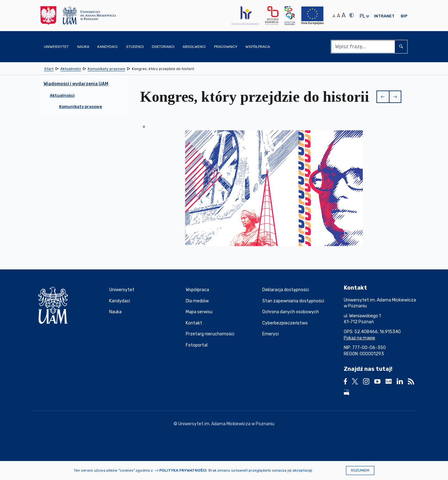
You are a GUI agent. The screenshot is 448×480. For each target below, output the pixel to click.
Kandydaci (120, 301)
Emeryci (271, 334)
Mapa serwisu (199, 312)
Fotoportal (197, 345)
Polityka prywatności (183, 470)
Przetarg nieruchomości (210, 334)
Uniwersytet (122, 290)
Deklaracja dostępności (286, 290)
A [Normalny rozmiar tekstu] (334, 16)
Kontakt (194, 323)
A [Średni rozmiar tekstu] (338, 16)
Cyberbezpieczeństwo (285, 323)
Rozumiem (360, 471)
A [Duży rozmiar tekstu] (344, 15)
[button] (383, 97)
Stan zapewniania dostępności (293, 301)
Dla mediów (197, 301)
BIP (404, 16)
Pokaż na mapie (359, 338)
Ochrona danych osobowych (291, 312)
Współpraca (197, 290)
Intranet (384, 16)
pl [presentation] (362, 16)
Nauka (115, 312)
